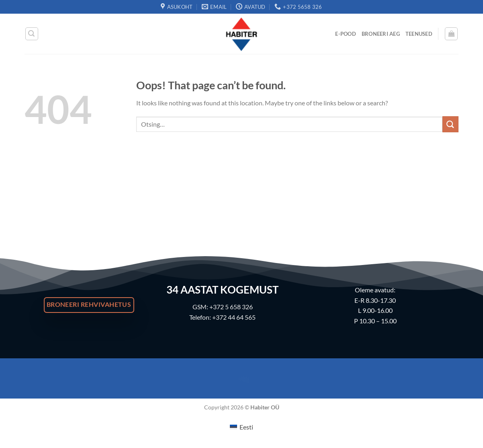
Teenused (419, 34)
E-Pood (346, 34)
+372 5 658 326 (231, 307)
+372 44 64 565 (234, 317)
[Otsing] (32, 34)
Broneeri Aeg (381, 34)
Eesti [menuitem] (246, 427)
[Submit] (450, 124)
